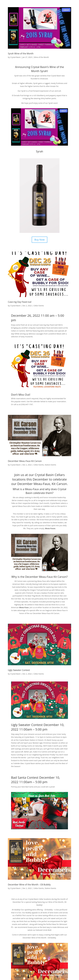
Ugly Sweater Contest (19, 670)
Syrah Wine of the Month (21, 53)
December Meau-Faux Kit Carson (25, 461)
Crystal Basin (15, 57)
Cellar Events (39, 306)
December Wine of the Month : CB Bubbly (29, 885)
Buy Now (39, 240)
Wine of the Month (41, 57)
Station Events (50, 465)
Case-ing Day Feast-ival (20, 302)
